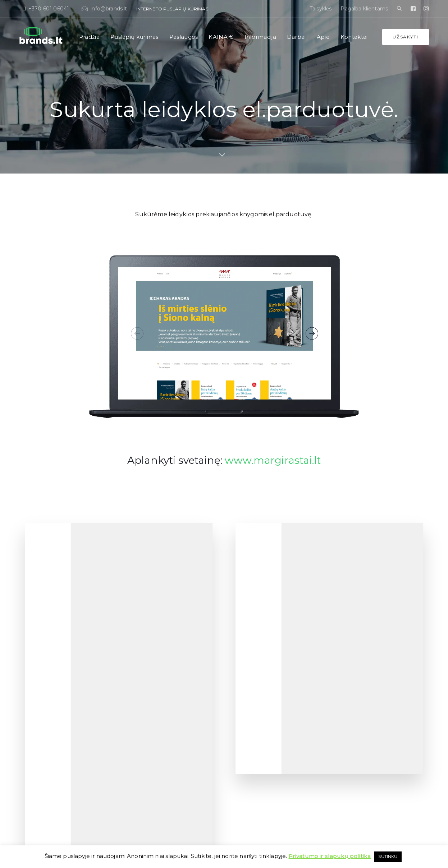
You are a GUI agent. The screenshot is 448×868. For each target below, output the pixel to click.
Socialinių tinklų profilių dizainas (369, 723)
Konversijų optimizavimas (363, 766)
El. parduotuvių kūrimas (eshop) (159, 645)
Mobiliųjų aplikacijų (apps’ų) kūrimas (269, 714)
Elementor (241, 697)
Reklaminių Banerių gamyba (366, 749)
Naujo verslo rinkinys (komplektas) (266, 809)
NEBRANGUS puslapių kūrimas (158, 611)
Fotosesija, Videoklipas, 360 (363, 680)
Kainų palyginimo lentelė (151, 705)
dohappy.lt (415, 844)
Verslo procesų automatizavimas (264, 792)
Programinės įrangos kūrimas (261, 611)
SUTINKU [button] (388, 857)
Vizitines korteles (352, 654)
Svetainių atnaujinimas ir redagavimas (271, 749)
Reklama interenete (356, 714)
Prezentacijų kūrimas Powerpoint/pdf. (376, 688)
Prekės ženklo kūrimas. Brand (366, 645)
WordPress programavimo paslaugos (269, 688)
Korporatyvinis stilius (357, 636)
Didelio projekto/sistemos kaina (262, 800)
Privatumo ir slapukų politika (330, 856)
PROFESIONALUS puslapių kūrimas (163, 636)
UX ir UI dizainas (142, 654)
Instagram (346, 731)
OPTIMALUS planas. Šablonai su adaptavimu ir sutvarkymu (159, 624)
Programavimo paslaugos (257, 619)
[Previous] (137, 333)
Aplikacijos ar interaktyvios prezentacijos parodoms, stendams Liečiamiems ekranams (378, 783)
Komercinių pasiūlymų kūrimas (368, 662)
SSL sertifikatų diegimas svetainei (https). (273, 740)
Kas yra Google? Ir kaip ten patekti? (162, 713)
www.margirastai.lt (273, 460)
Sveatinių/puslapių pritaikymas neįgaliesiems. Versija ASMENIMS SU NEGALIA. (267, 766)
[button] (399, 9)
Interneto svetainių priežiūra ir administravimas (261, 658)
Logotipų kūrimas (354, 611)
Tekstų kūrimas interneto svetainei (266, 671)
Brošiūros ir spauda (355, 697)
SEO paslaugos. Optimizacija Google (269, 636)
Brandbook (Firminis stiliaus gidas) (371, 619)
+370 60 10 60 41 (65, 738)
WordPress (148, 844)
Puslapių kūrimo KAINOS (152, 696)
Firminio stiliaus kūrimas (361, 628)
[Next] (312, 333)
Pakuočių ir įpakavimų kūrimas (369, 705)
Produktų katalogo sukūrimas (367, 671)
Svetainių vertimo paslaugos (260, 680)
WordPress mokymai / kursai (260, 783)
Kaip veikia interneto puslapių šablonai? (167, 722)
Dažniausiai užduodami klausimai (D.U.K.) (169, 731)
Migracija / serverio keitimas (259, 705)
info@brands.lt (63, 728)
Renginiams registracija (255, 723)
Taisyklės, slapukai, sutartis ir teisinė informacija (74, 844)
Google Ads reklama (356, 740)
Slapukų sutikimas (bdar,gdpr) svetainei (272, 731)
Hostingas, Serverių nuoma (258, 645)
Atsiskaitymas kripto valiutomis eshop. (376, 757)
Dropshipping (244, 628)
